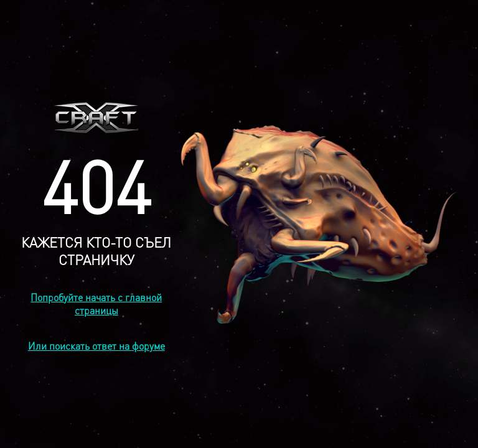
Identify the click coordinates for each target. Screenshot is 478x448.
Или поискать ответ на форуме (96, 346)
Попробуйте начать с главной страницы (96, 304)
